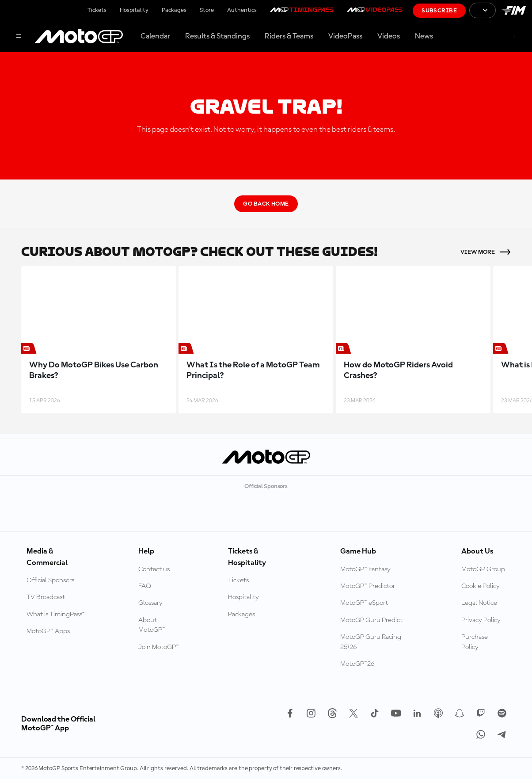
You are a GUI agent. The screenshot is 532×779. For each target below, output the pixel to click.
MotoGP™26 (357, 664)
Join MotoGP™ (159, 647)
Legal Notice (479, 603)
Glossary (150, 603)
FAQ (145, 586)
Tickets (97, 10)
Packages (174, 10)
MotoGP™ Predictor (368, 586)
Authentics (242, 10)
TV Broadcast (46, 597)
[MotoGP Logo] (79, 37)
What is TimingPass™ (56, 615)
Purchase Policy (475, 642)
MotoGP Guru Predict (371, 620)
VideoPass (345, 36)
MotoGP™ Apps (48, 631)
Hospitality (134, 10)
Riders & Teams (289, 36)
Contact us (154, 569)
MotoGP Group (483, 569)
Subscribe (439, 11)
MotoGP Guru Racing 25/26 (371, 642)
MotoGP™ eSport (364, 603)
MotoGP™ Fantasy (365, 569)
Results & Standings (217, 36)
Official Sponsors (50, 580)
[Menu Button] (19, 37)
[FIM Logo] (514, 10)
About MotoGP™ (152, 625)
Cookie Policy (481, 586)
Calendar (155, 36)
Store (207, 10)
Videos (389, 36)
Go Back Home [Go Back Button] (266, 204)
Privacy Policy (481, 620)
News (424, 36)
